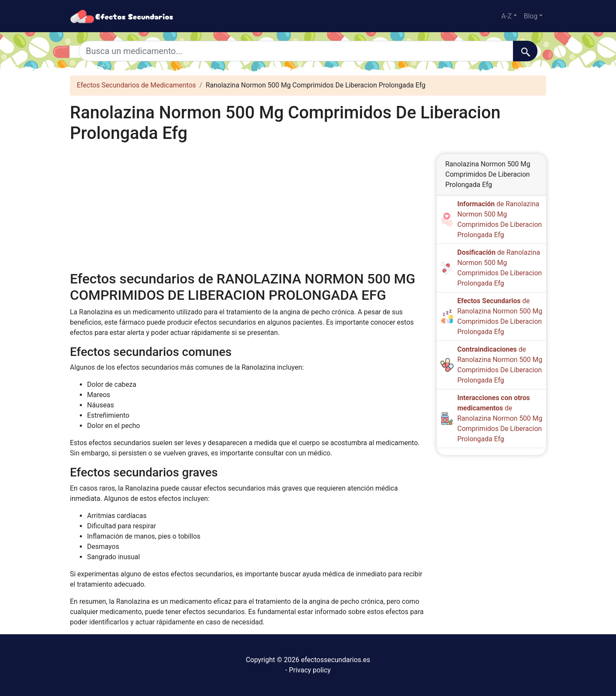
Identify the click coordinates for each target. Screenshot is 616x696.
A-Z (506, 16)
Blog (531, 16)
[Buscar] (525, 51)
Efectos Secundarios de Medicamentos (136, 85)
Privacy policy (310, 670)
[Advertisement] (247, 207)
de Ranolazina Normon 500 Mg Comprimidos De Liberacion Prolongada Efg (500, 418)
